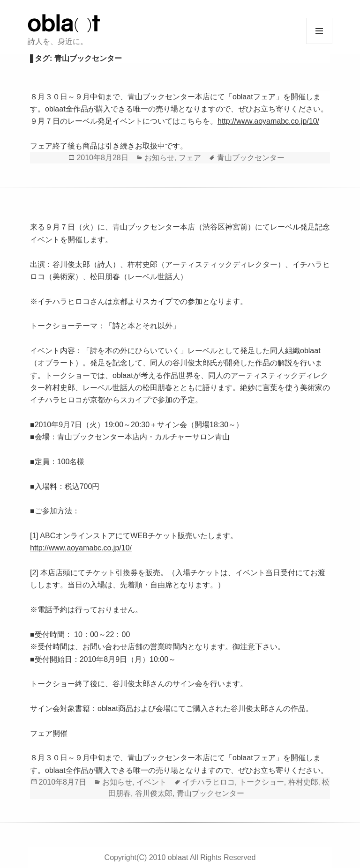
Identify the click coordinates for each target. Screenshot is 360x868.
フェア (190, 158)
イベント (151, 782)
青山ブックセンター (251, 158)
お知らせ (159, 158)
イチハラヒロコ (209, 782)
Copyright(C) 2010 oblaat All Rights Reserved (180, 857)
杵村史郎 (303, 782)
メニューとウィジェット (319, 31)
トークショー (262, 782)
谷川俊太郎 (154, 793)
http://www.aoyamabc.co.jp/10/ (268, 121)
